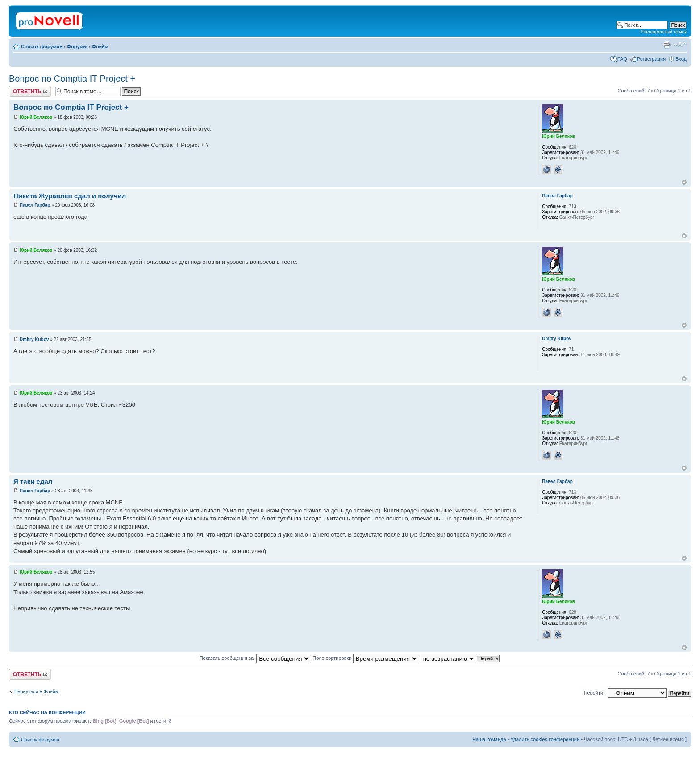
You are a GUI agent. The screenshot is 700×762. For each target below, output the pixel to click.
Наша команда (489, 739)
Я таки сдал (33, 481)
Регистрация (651, 59)
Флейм (100, 46)
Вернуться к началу (684, 182)
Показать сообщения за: (255, 658)
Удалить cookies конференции (545, 739)
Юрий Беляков (36, 117)
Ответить (30, 91)
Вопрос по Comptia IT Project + (72, 79)
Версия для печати (667, 45)
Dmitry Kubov (34, 339)
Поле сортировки (365, 658)
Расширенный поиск (663, 32)
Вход (681, 59)
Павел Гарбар (35, 205)
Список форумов (42, 46)
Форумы (77, 46)
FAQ (622, 59)
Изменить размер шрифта (680, 45)
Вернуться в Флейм (37, 691)
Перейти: (594, 693)
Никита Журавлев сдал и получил (70, 196)
